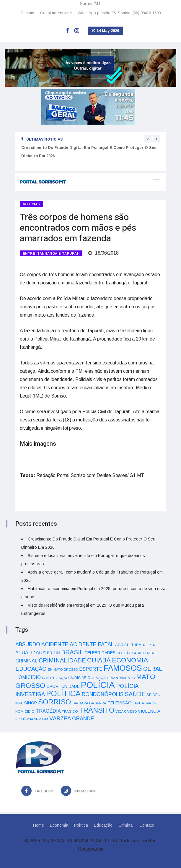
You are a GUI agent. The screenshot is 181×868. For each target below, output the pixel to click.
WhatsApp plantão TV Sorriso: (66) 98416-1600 (119, 13)
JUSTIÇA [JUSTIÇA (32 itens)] (99, 678)
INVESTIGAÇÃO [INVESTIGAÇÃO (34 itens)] (55, 678)
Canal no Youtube (56, 13)
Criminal (126, 825)
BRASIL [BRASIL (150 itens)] (72, 652)
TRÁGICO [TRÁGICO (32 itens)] (70, 711)
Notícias (31, 204)
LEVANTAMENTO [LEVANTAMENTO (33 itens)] (121, 678)
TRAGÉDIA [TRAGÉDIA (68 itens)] (48, 711)
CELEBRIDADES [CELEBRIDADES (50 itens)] (100, 653)
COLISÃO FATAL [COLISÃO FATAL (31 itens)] (129, 653)
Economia (59, 825)
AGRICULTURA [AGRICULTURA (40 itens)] (128, 645)
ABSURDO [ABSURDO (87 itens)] (28, 644)
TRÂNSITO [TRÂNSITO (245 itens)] (97, 710)
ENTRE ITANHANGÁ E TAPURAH (51, 253)
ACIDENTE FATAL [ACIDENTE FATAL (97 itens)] (92, 644)
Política (81, 825)
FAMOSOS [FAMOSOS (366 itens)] (123, 668)
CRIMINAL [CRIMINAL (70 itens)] (26, 661)
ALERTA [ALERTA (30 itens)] (149, 645)
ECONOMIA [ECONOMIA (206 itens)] (130, 660)
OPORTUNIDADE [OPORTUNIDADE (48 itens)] (63, 686)
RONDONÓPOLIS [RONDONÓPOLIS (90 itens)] (103, 694)
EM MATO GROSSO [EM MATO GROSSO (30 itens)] (63, 670)
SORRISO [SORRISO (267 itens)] (54, 702)
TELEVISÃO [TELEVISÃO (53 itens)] (120, 703)
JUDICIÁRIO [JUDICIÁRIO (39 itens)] (80, 678)
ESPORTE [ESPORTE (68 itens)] (91, 669)
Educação (103, 825)
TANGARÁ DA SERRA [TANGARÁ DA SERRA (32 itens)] (89, 703)
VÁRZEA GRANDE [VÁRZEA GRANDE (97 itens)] (72, 719)
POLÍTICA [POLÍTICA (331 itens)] (63, 693)
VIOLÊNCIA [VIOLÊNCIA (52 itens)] (149, 711)
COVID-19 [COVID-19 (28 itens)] (150, 653)
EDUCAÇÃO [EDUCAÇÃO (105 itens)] (31, 669)
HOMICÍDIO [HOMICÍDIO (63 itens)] (28, 677)
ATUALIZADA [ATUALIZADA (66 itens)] (31, 653)
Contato (27, 13)
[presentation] (148, 139)
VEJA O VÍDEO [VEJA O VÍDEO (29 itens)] (126, 711)
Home (39, 825)
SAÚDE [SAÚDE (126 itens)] (135, 694)
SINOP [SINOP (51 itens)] (31, 703)
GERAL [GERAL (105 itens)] (153, 669)
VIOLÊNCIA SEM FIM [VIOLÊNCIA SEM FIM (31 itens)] (32, 719)
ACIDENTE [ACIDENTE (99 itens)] (55, 644)
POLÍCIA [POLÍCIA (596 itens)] (98, 685)
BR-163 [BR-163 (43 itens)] (53, 653)
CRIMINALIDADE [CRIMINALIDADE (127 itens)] (62, 660)
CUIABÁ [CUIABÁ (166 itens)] (99, 660)
